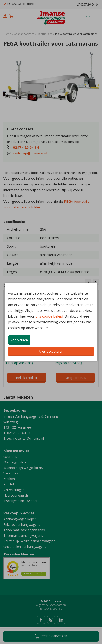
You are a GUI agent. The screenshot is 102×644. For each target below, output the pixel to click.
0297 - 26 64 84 (26, 147)
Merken (9, 479)
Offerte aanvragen (51, 636)
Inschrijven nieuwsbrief (20, 501)
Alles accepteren (51, 351)
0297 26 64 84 (88, 5)
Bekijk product (27, 378)
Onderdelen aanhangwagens (25, 547)
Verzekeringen (14, 490)
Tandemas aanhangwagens (24, 530)
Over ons (10, 457)
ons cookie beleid (49, 316)
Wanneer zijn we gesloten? (23, 468)
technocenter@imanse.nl (25, 438)
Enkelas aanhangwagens (22, 524)
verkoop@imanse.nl (30, 153)
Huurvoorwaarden (17, 495)
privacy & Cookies (51, 609)
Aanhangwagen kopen (20, 519)
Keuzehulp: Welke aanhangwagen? (29, 541)
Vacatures (11, 473)
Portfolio (10, 484)
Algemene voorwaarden (51, 605)
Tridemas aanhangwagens (23, 536)
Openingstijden (15, 462)
